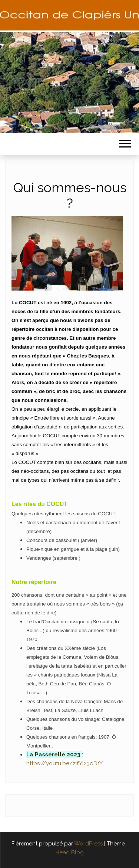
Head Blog (70, 852)
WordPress (88, 844)
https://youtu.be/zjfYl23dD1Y (64, 763)
